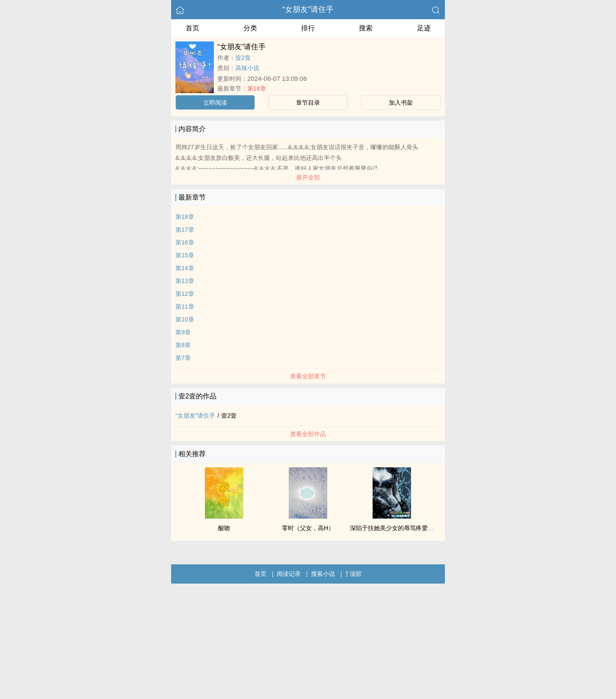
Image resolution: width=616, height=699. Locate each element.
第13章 (185, 281)
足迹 (424, 28)
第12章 (185, 294)
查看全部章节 (308, 376)
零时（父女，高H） (308, 528)
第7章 (183, 358)
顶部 (353, 574)
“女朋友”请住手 (308, 9)
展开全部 (308, 177)
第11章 (185, 307)
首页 (192, 28)
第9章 (183, 332)
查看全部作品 (308, 434)
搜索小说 (323, 574)
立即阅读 (215, 103)
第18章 (257, 88)
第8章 (183, 345)
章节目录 (308, 103)
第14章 (185, 268)
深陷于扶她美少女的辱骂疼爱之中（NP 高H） (411, 528)
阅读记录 (289, 574)
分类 (250, 28)
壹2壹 (243, 58)
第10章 (185, 319)
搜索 (366, 28)
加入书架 (401, 103)
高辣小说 (247, 68)
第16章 (185, 242)
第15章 (185, 255)
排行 (308, 28)
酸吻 (224, 528)
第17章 (185, 230)
